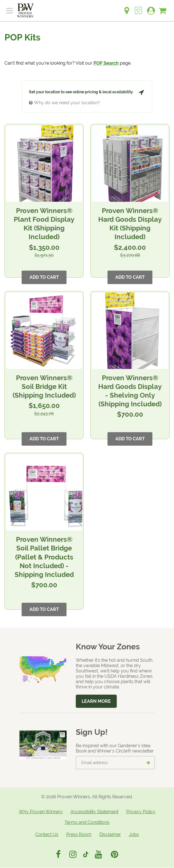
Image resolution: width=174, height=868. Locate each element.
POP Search (106, 63)
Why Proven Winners (41, 812)
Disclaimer (110, 834)
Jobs (134, 834)
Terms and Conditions (87, 822)
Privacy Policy (141, 812)
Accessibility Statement (94, 812)
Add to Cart (44, 277)
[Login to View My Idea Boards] (138, 7)
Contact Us (47, 834)
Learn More (96, 701)
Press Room (79, 834)
